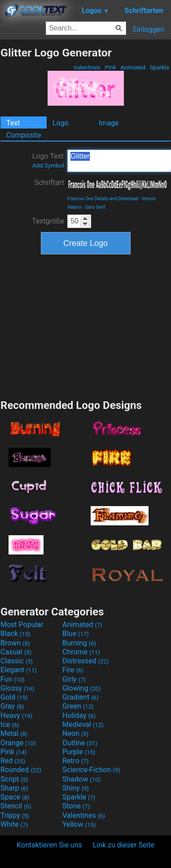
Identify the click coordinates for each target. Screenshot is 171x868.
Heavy (16, 715)
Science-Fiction (91, 770)
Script (14, 779)
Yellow (79, 824)
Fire (73, 670)
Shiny (76, 788)
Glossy (18, 688)
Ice (10, 724)
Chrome (81, 652)
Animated (133, 67)
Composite (24, 135)
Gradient (80, 697)
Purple (79, 752)
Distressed (85, 661)
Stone (76, 806)
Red (13, 761)
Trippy (15, 815)
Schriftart (49, 183)
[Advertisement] (86, 326)
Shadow (81, 779)
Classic (17, 661)
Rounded (21, 770)
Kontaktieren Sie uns (49, 845)
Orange (18, 743)
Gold (14, 697)
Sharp (14, 788)
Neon (75, 733)
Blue (76, 634)
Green (78, 706)
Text (13, 123)
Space (15, 797)
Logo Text (48, 160)
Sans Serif (95, 207)
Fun (13, 679)
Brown (15, 643)
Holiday (79, 715)
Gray (12, 706)
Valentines (87, 67)
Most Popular (22, 625)
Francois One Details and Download (103, 199)
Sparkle (159, 67)
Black (15, 634)
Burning (79, 643)
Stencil (16, 806)
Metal (14, 733)
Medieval (83, 724)
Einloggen (149, 29)
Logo (61, 123)
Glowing (81, 688)
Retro (75, 761)
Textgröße (48, 221)
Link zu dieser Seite (124, 845)
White (14, 824)
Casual (16, 652)
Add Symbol (48, 165)
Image (109, 123)
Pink (110, 67)
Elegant (19, 670)
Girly (74, 679)
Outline (80, 743)
